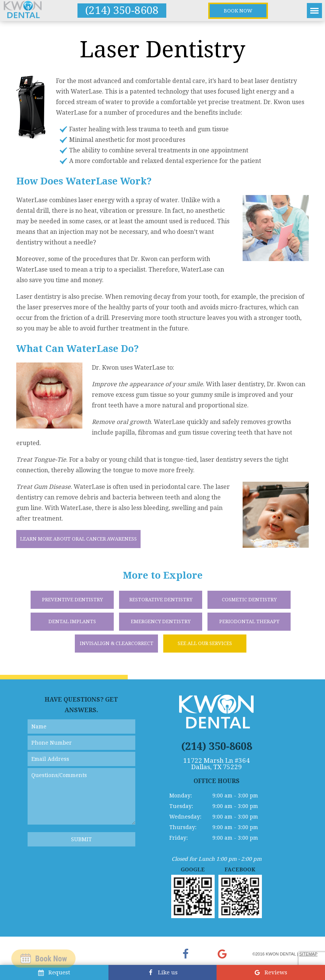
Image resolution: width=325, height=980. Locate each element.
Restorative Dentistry (161, 600)
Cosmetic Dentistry (249, 600)
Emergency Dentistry (161, 621)
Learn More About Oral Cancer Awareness (78, 539)
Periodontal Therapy (249, 621)
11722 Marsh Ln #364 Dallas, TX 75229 (217, 764)
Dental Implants (72, 621)
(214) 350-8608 (122, 10)
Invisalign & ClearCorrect (117, 643)
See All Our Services (205, 643)
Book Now (238, 11)
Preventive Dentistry (72, 600)
